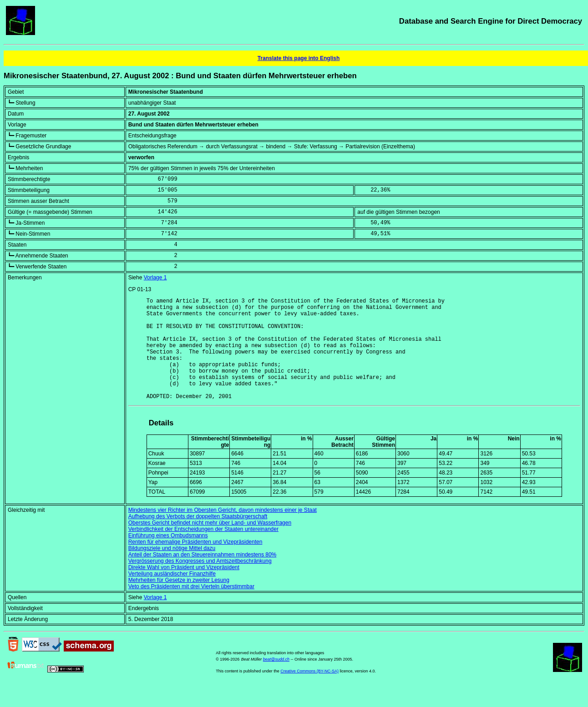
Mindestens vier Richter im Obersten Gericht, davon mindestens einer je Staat (223, 532)
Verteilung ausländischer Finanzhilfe (172, 596)
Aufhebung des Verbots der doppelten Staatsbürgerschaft (198, 538)
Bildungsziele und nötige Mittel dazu (172, 570)
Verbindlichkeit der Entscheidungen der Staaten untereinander (203, 551)
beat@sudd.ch (276, 681)
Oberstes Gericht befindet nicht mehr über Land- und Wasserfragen (210, 545)
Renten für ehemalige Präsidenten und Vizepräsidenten (195, 564)
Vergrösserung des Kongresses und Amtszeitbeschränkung (200, 583)
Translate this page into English (299, 58)
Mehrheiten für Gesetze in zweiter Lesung (179, 602)
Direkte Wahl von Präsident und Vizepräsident (184, 589)
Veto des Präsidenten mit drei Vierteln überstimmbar (191, 608)
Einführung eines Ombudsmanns (168, 557)
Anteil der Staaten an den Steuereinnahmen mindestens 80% (203, 576)
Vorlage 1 (155, 278)
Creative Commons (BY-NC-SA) (309, 693)
